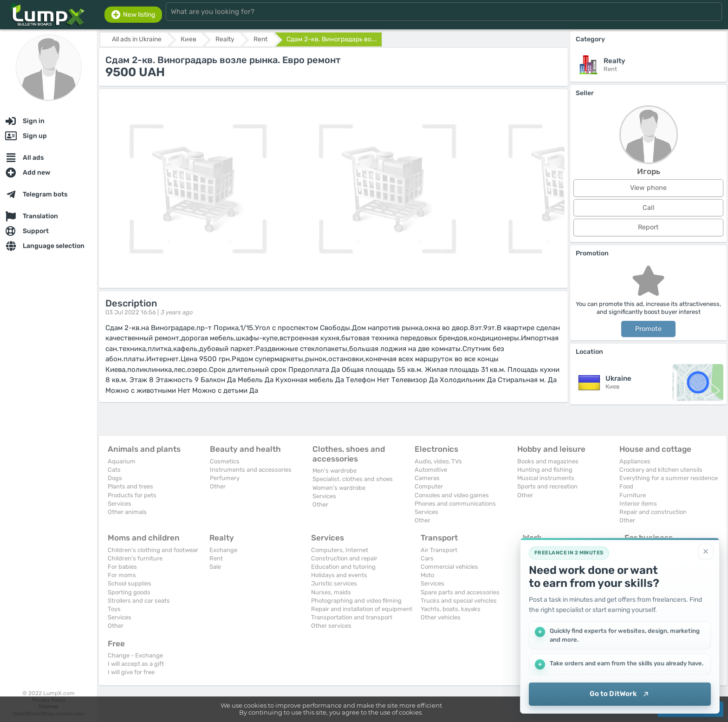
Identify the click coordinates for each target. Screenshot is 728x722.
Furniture (633, 495)
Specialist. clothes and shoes (353, 479)
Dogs (115, 478)
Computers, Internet (340, 550)
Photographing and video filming (356, 601)
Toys (114, 609)
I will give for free (131, 672)
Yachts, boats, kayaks (451, 609)
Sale (215, 567)
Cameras (427, 478)
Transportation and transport (352, 617)
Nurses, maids (331, 592)
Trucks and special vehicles (459, 601)
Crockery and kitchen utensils (661, 470)
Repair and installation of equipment (362, 609)
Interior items (638, 504)
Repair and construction (653, 512)
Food (626, 486)
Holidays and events (339, 575)
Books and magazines (548, 461)
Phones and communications (455, 504)
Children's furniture (135, 558)
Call (649, 208)
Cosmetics (225, 461)
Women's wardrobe (339, 488)
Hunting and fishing (545, 470)
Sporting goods (129, 592)
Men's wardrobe (335, 471)
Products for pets (132, 495)
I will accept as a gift (136, 664)
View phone (648, 188)
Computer (429, 486)
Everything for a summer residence (669, 478)
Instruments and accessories (251, 470)
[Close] (706, 552)
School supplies (130, 583)
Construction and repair (344, 558)
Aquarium (122, 461)
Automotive (431, 470)
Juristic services (334, 583)
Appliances (635, 461)
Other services (331, 626)
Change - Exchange (135, 655)
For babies (122, 567)
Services (120, 504)
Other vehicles (441, 617)
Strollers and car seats (139, 601)
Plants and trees (130, 486)
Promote (648, 329)
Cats (114, 470)
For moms (122, 575)
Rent (216, 558)
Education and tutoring (343, 567)
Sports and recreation (547, 486)
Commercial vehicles (449, 567)
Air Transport (439, 550)
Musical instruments (546, 478)
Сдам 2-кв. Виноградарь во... (332, 39)
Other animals (127, 512)
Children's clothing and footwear (153, 550)
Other (218, 486)
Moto (427, 575)
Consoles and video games (452, 495)
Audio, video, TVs (438, 461)
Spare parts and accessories (460, 592)
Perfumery (225, 478)
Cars (427, 558)
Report (648, 227)
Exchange (223, 550)
